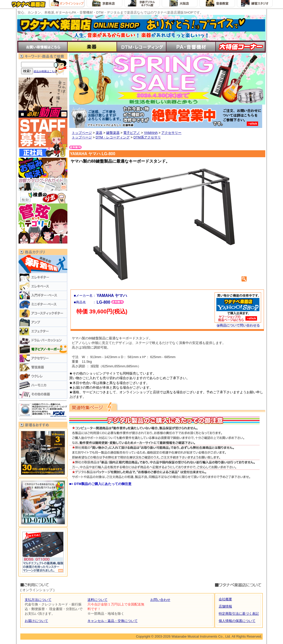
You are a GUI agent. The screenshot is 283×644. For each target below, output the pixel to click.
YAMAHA (151, 133)
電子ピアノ (132, 133)
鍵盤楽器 (113, 133)
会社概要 (225, 599)
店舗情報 (225, 606)
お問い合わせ (160, 600)
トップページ (82, 133)
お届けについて (36, 621)
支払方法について (38, 600)
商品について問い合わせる (238, 325)
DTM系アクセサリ (147, 137)
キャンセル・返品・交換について (113, 621)
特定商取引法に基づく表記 (239, 614)
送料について (98, 600)
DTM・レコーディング (113, 137)
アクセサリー (171, 133)
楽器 (99, 133)
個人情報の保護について (237, 621)
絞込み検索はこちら (45, 71)
